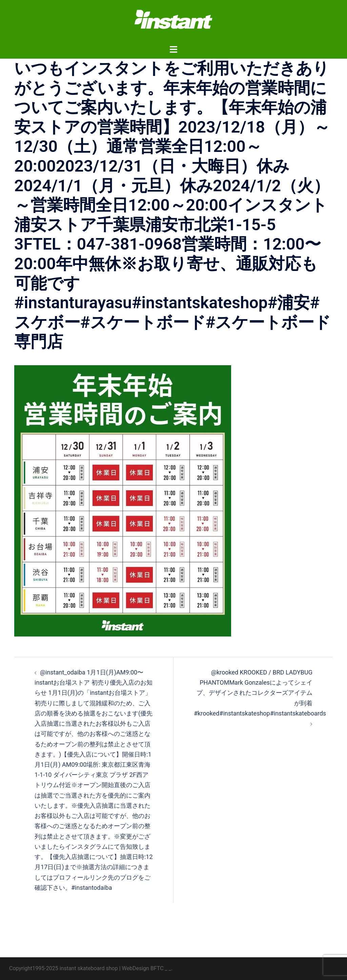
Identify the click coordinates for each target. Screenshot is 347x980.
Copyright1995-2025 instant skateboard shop (64, 968)
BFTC (157, 968)
